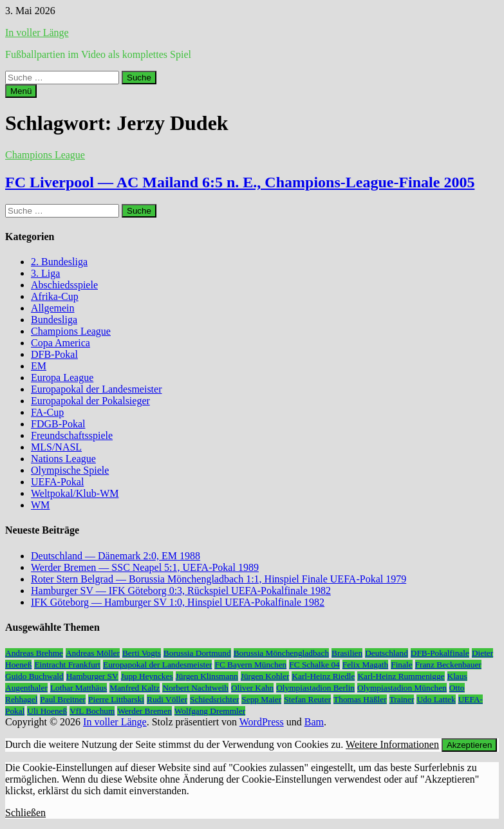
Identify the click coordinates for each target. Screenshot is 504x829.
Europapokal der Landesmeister (96, 389)
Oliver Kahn (252, 688)
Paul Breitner (63, 699)
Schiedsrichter (214, 699)
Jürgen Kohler (265, 676)
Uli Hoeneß (47, 711)
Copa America (61, 343)
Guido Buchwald (34, 676)
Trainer (402, 699)
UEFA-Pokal (57, 482)
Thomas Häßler (360, 699)
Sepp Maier (261, 699)
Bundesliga (54, 320)
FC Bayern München (250, 665)
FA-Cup (47, 412)
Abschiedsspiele (64, 285)
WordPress (262, 722)
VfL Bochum (92, 711)
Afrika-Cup (55, 296)
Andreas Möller (93, 653)
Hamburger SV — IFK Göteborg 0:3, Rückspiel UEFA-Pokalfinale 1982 (181, 591)
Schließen (25, 813)
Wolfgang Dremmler (210, 711)
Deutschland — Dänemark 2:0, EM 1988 (116, 556)
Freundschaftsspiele (72, 435)
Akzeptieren (469, 745)
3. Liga (45, 273)
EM (39, 366)
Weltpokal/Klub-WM (75, 493)
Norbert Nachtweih (195, 688)
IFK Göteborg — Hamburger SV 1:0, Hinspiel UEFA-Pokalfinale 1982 (178, 602)
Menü (21, 91)
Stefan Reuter (307, 699)
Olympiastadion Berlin (315, 688)
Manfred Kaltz (135, 688)
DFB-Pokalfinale (440, 653)
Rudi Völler (167, 699)
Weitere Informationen (392, 744)
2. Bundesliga (59, 262)
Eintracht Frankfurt (67, 665)
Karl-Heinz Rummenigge (401, 676)
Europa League (62, 377)
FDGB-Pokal (58, 424)
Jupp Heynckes (147, 676)
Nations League (63, 459)
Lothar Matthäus (79, 688)
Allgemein (53, 308)
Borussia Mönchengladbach (281, 653)
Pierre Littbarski (116, 699)
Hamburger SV (92, 676)
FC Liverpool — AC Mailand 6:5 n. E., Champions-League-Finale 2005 (240, 182)
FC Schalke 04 (314, 665)
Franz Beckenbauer (448, 665)
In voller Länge (37, 33)
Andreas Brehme (34, 653)
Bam (314, 722)
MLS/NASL (56, 447)
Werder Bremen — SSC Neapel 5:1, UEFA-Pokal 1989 (145, 567)
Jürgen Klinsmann (207, 676)
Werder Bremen (144, 711)
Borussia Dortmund (197, 653)
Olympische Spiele (70, 470)
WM (40, 505)
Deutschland (387, 653)
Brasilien (347, 653)
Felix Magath (365, 665)
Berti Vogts (142, 653)
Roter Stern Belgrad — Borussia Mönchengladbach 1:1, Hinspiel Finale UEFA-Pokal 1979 (219, 579)
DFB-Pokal (54, 354)
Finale (401, 665)
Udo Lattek (436, 699)
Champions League (45, 155)
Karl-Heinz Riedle (323, 676)
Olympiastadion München (402, 688)
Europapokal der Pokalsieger (90, 401)
